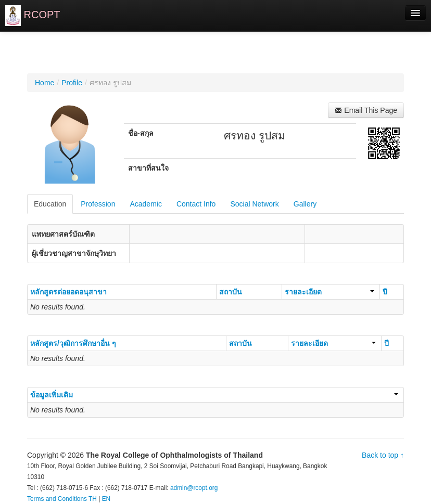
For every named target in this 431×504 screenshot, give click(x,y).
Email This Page (366, 110)
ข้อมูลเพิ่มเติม (214, 395)
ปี (385, 292)
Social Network (254, 204)
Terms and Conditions (57, 499)
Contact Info (196, 204)
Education (50, 204)
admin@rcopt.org (194, 488)
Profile (72, 83)
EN (106, 499)
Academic (145, 204)
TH (93, 499)
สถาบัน (231, 292)
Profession (98, 204)
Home (45, 83)
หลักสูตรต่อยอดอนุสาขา (68, 292)
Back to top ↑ (383, 455)
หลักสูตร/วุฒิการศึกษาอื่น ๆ (73, 343)
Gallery (305, 204)
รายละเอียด (329, 292)
